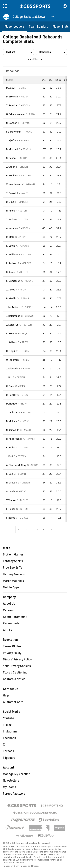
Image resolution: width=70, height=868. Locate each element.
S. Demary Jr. (13, 281)
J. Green (11, 167)
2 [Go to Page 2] (32, 529)
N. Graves (11, 483)
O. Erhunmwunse (15, 114)
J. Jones (11, 290)
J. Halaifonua (13, 316)
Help (6, 696)
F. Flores (11, 518)
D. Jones (11, 272)
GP (43, 80)
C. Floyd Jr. (12, 351)
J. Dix (9, 377)
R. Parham (12, 263)
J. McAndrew (13, 307)
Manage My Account (16, 774)
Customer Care (13, 702)
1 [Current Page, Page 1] (26, 529)
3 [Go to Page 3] (38, 529)
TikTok (7, 725)
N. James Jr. (13, 430)
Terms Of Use (12, 646)
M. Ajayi (10, 88)
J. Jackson (12, 412)
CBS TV (8, 630)
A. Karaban (12, 228)
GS (50, 80)
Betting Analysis (14, 574)
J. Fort (10, 456)
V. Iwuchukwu (14, 184)
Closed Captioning (15, 673)
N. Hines (11, 211)
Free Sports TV (13, 568)
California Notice (14, 679)
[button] (52, 17)
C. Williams (12, 255)
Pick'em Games (13, 555)
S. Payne (11, 158)
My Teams (10, 787)
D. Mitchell (12, 149)
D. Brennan (12, 97)
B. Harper (11, 395)
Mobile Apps (11, 587)
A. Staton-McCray (16, 465)
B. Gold (10, 202)
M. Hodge (11, 404)
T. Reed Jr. (12, 105)
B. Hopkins (12, 176)
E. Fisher (11, 509)
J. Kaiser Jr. (12, 325)
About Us (9, 604)
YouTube (9, 718)
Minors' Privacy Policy (17, 659)
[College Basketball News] (29, 17)
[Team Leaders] (38, 27)
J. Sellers (11, 342)
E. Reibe (11, 448)
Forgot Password (14, 794)
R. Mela (10, 237)
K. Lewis (11, 246)
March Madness (13, 581)
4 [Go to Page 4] (44, 529)
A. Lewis (11, 491)
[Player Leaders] (14, 27)
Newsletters (11, 781)
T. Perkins (12, 219)
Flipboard (9, 758)
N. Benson (12, 123)
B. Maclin (11, 298)
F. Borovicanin (14, 132)
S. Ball (10, 474)
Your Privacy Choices (17, 666)
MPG (58, 80)
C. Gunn (10, 386)
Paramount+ (11, 623)
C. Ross (10, 333)
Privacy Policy (12, 653)
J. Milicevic (12, 369)
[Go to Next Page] (52, 529)
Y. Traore (11, 500)
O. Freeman (12, 360)
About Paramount (15, 617)
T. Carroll (11, 193)
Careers (8, 610)
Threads (8, 751)
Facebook (9, 738)
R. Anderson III (14, 439)
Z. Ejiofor (11, 140)
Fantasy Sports (13, 561)
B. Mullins (11, 421)
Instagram (10, 732)
